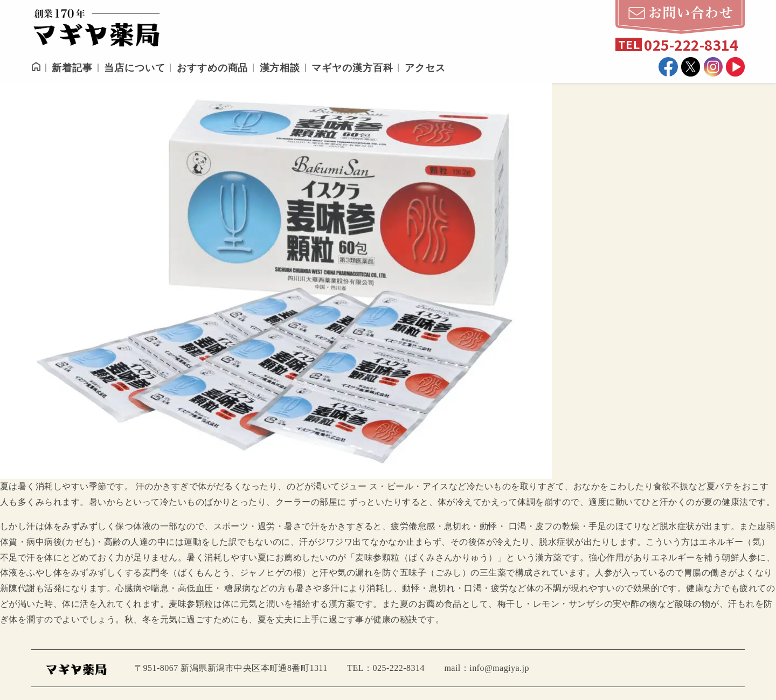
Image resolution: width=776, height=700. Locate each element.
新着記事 (72, 68)
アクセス (425, 68)
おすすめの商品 (212, 68)
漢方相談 (280, 68)
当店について (134, 68)
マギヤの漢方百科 (352, 68)
